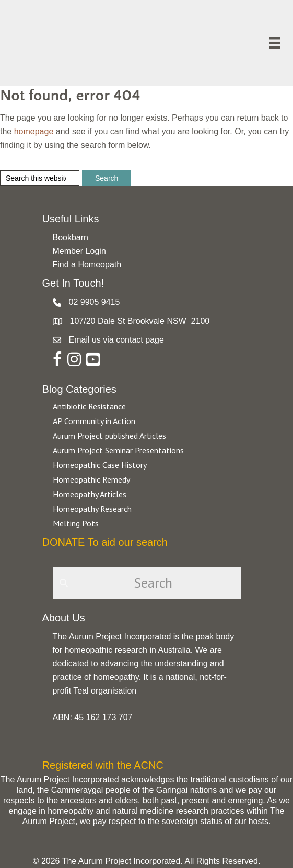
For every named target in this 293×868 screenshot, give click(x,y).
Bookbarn (71, 237)
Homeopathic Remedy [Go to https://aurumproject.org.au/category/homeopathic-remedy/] (91, 479)
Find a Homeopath (87, 265)
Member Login (79, 251)
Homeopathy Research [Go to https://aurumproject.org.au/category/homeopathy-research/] (92, 509)
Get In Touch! (73, 283)
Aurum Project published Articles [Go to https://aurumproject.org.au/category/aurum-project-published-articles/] (109, 436)
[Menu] (275, 43)
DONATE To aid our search (105, 542)
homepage (34, 131)
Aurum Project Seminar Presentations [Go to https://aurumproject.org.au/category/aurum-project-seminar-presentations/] (118, 450)
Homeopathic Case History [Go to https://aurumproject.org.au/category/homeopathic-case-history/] (100, 465)
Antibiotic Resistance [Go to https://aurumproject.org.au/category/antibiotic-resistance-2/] (89, 406)
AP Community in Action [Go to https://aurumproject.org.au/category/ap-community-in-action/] (94, 421)
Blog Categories (79, 389)
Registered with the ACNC (103, 765)
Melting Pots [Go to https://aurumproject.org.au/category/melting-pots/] (76, 523)
